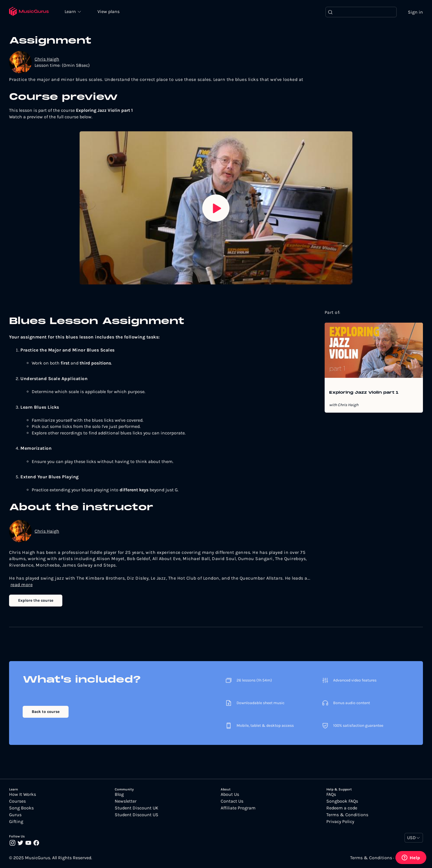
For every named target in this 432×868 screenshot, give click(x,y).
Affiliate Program (238, 808)
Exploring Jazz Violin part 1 (364, 393)
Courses (17, 801)
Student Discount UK (137, 808)
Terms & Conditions (347, 815)
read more (22, 585)
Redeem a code (342, 808)
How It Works (23, 795)
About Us (230, 795)
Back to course (46, 712)
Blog (119, 795)
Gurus (15, 815)
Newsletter (126, 801)
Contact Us (232, 801)
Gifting (16, 822)
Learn (71, 11)
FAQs (331, 795)
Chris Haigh (47, 59)
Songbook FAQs (342, 801)
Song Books (21, 808)
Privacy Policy (340, 822)
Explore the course (36, 600)
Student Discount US (137, 815)
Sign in (415, 12)
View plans (109, 12)
